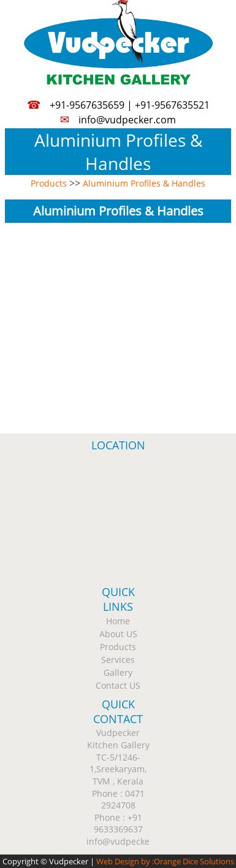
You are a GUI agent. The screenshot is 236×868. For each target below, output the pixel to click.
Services (118, 660)
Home (118, 621)
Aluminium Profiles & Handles (144, 183)
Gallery (118, 672)
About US (118, 634)
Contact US (118, 685)
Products (49, 183)
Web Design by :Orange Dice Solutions (165, 861)
